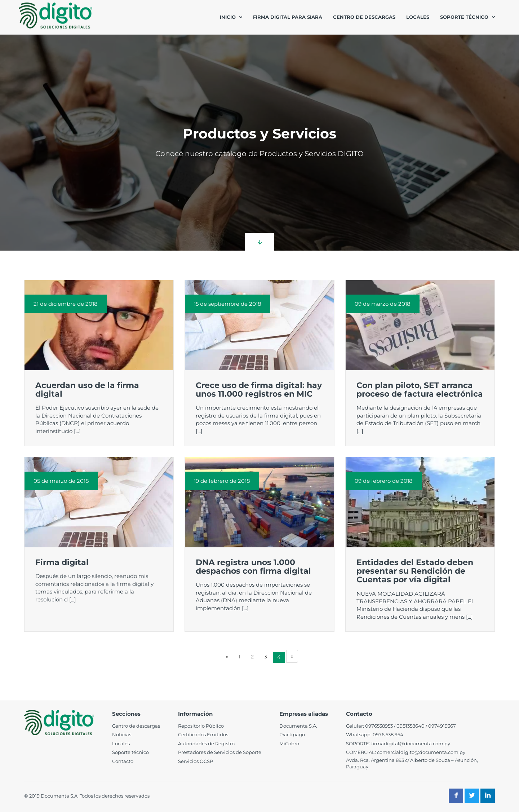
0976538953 (379, 726)
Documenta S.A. (298, 726)
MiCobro (289, 743)
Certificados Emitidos (203, 734)
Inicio (228, 17)
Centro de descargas (364, 17)
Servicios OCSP (196, 761)
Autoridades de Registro (206, 743)
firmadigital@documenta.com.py (411, 743)
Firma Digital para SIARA (288, 17)
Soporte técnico (464, 17)
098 (401, 726)
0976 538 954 (388, 734)
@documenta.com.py (440, 752)
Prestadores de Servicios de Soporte (220, 752)
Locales (418, 17)
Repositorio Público (201, 726)
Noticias (122, 734)
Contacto (123, 761)
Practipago (292, 734)
